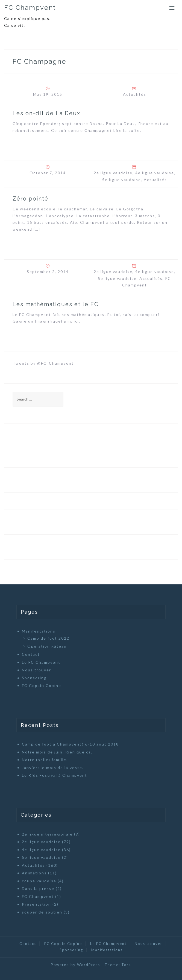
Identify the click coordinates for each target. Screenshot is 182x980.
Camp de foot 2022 (48, 638)
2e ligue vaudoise (113, 173)
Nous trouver (36, 670)
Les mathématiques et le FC (56, 304)
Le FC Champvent (41, 662)
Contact (31, 654)
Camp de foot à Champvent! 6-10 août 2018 (70, 744)
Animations (34, 873)
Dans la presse (38, 888)
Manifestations (39, 631)
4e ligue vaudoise (155, 173)
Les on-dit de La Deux (46, 113)
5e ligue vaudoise (122, 180)
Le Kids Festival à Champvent (55, 775)
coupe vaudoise (39, 881)
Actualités (135, 94)
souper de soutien (42, 912)
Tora (126, 965)
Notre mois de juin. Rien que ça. (57, 752)
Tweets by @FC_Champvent (43, 363)
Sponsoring (34, 678)
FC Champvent (30, 8)
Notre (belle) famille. (45, 760)
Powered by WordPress (75, 965)
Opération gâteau (47, 646)
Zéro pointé (30, 199)
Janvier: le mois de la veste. (53, 768)
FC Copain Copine (42, 685)
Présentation (36, 904)
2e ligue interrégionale (47, 834)
